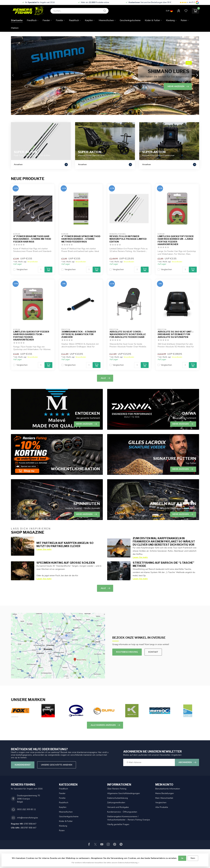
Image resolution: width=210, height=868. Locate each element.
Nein (193, 858)
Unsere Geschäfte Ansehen (57, 765)
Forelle (59, 20)
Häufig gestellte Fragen (118, 824)
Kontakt (153, 652)
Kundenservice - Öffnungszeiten (122, 812)
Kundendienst (23, 765)
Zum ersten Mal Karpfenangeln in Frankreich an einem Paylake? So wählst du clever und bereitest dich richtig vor (164, 541)
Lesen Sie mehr (44, 549)
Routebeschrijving (127, 652)
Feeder (46, 20)
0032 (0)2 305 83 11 (26, 809)
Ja (182, 858)
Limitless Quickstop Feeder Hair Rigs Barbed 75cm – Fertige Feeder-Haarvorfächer (31, 336)
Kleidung (170, 20)
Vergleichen (22, 269)
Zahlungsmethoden (116, 803)
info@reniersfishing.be (27, 818)
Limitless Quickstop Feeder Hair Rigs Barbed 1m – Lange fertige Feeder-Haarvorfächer (176, 240)
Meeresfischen (106, 20)
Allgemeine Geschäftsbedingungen (124, 793)
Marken (15, 28)
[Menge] (41, 270)
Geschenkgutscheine (130, 20)
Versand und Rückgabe (118, 807)
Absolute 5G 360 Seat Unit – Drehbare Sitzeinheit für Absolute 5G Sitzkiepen (176, 334)
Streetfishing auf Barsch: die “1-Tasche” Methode (163, 564)
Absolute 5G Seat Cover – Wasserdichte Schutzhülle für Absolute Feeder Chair (128, 334)
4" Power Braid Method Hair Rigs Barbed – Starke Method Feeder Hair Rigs (32, 239)
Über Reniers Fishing (117, 789)
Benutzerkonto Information (168, 789)
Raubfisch (74, 20)
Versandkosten (33, 262)
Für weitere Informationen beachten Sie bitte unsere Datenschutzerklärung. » (105, 863)
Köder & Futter (152, 20)
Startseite (17, 20)
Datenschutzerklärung (117, 798)
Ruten (184, 20)
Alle (105, 378)
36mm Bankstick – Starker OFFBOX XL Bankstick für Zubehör (79, 334)
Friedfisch (32, 20)
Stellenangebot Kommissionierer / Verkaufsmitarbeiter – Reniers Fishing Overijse (129, 818)
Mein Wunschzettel (164, 798)
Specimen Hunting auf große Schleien (66, 563)
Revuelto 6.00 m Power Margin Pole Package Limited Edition (128, 239)
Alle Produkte (162, 807)
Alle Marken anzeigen (105, 725)
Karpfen (89, 20)
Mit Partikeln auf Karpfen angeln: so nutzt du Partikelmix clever (65, 544)
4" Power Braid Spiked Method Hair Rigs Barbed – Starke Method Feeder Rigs (81, 239)
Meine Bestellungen (165, 793)
